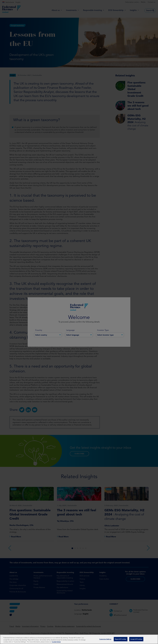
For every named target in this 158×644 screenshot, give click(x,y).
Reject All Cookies (121, 639)
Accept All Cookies (136, 639)
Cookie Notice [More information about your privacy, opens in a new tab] (56, 642)
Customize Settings (105, 639)
